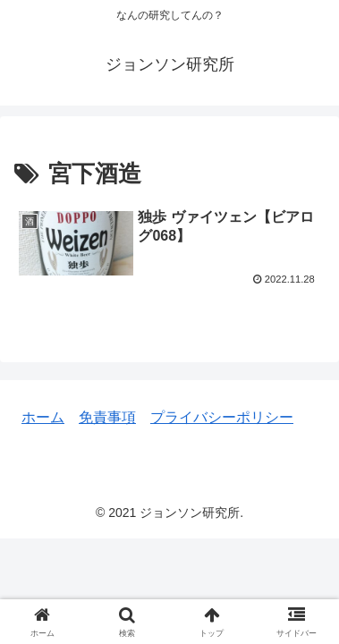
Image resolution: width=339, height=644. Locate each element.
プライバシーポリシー (222, 417)
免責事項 (107, 417)
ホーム (43, 417)
